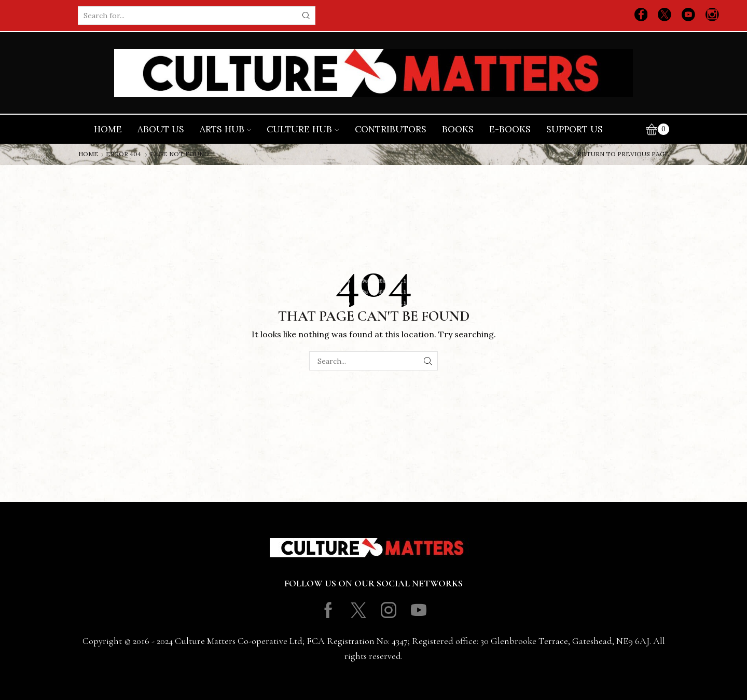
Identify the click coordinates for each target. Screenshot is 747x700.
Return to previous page (623, 154)
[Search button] (306, 16)
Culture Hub (303, 129)
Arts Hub (226, 129)
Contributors (391, 129)
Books (458, 129)
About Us (161, 129)
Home (108, 129)
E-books (510, 129)
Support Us (575, 129)
